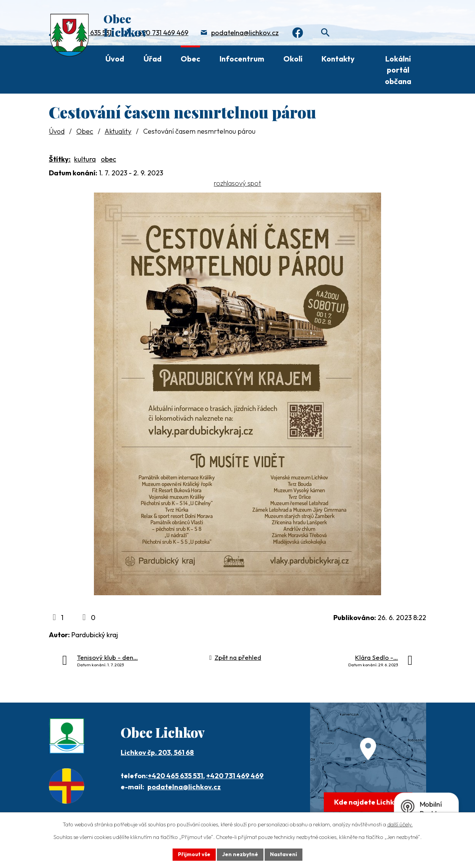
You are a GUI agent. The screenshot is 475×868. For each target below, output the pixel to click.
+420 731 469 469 (161, 33)
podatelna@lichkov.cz (245, 33)
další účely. (400, 824)
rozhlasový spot (237, 183)
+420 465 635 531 (175, 776)
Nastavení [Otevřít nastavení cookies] (284, 854)
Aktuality (118, 131)
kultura (85, 159)
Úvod (115, 59)
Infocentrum (242, 59)
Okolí (293, 59)
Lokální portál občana (398, 70)
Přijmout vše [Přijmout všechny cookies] (194, 854)
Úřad (153, 59)
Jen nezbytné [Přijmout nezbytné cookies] (240, 854)
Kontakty (338, 59)
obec (108, 159)
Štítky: (60, 159)
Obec (190, 59)
